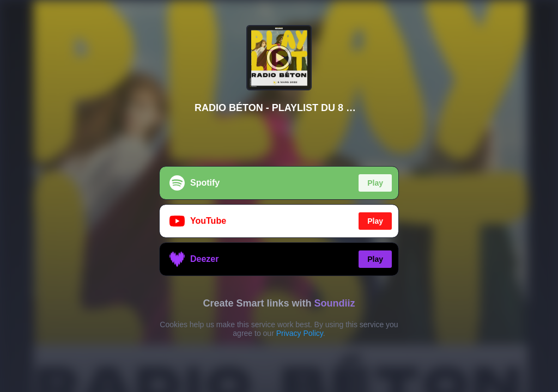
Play (375, 183)
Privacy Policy (300, 333)
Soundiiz (335, 303)
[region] (279, 196)
